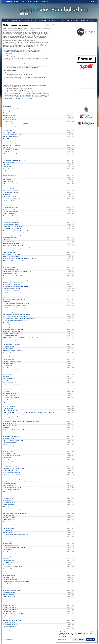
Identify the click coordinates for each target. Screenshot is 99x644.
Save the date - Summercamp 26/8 (11, 396)
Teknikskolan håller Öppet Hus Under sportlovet (14, 468)
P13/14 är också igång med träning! (11, 256)
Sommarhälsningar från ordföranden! (11, 141)
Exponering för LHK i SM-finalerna (11, 269)
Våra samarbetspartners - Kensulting (11, 158)
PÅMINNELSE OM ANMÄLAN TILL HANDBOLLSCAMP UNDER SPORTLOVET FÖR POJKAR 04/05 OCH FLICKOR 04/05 (28, 413)
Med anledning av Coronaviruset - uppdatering (13, 329)
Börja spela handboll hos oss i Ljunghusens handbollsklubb (16, 314)
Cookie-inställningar (7, 640)
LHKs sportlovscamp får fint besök (11, 411)
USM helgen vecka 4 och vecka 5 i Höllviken (13, 109)
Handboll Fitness (7, 458)
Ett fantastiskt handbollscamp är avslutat (12, 323)
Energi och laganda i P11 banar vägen (11, 216)
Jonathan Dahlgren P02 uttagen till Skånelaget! (13, 430)
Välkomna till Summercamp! (9, 575)
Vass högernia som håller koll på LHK (11, 145)
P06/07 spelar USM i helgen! (9, 252)
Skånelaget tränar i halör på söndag (11, 507)
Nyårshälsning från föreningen (10, 120)
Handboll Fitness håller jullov (9, 425)
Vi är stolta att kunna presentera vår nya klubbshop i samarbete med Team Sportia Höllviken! (23, 312)
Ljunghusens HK (7, 2)
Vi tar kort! (5, 381)
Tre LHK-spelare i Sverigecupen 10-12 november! (14, 160)
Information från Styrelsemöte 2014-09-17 (12, 618)
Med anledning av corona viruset (10, 336)
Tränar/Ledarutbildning (8, 408)
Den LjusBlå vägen (7, 147)
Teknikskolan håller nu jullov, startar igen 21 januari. (14, 479)
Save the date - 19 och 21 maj (10, 462)
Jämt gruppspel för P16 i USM (10, 383)
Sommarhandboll (7, 203)
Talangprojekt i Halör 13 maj (9, 588)
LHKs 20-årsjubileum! (8, 205)
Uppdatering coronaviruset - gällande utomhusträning (15, 293)
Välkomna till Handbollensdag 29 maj (11, 509)
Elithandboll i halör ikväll (8, 445)
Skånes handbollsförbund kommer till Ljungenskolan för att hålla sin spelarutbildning (22, 342)
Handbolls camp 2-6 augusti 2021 (11, 278)
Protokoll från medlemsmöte (9, 483)
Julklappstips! (6, 376)
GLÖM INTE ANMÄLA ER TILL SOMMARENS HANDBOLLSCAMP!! (17, 271)
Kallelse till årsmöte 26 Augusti (10, 393)
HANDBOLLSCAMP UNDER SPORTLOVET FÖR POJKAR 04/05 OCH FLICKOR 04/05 (21, 421)
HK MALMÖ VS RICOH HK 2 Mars (10, 466)
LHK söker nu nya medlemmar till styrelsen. (13, 361)
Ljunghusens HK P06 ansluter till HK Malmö (13, 227)
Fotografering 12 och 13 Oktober (10, 562)
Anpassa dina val (62, 639)
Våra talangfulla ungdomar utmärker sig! (12, 235)
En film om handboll (8, 374)
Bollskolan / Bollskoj (34, 2)
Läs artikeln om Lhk (7, 530)
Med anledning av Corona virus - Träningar (12, 331)
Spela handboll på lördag (9, 464)
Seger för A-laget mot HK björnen (11, 609)
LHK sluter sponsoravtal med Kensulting (12, 184)
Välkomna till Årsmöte (8, 325)
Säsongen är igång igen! (9, 346)
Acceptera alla (91, 640)
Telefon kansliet (7, 239)
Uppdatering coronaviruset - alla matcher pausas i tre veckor (16, 308)
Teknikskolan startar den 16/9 (10, 443)
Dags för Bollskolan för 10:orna (10, 573)
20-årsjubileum (6, 186)
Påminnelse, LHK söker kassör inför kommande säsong (15, 280)
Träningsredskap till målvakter (10, 419)
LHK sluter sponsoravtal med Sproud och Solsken (14, 154)
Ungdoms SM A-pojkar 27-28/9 (10, 616)
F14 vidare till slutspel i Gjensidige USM (12, 220)
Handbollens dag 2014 (8, 631)
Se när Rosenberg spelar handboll (11, 545)
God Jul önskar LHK (8, 122)
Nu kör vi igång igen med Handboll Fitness (12, 385)
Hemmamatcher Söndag (9, 524)
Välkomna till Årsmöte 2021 (9, 267)
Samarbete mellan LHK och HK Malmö (12, 370)
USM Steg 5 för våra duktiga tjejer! (11, 212)
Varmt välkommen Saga (8, 438)
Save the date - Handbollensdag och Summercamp (14, 513)
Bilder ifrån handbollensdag (9, 586)
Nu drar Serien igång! (8, 565)
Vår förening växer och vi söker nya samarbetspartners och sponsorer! (19, 319)
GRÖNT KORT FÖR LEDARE (9, 406)
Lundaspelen (6, 601)
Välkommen (6, 629)
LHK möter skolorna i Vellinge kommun (12, 126)
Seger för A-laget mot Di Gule (10, 607)
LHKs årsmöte (6, 164)
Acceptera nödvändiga (79, 640)
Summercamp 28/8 (7, 494)
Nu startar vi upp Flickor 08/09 (10, 554)
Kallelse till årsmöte (7, 584)
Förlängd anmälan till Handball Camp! (11, 192)
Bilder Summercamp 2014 (9, 622)
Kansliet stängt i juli (7, 171)
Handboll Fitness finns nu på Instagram (12, 344)
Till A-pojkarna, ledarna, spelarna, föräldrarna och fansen (16, 535)
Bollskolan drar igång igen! (9, 188)
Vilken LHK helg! (7, 404)
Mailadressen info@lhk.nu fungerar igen (12, 284)
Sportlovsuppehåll (7, 179)
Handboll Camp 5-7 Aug (8, 359)
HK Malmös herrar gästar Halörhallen (11, 128)
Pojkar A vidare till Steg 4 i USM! (10, 470)
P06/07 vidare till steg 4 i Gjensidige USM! (12, 229)
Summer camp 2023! (8, 173)
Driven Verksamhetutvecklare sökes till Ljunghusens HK (15, 231)
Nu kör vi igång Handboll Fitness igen (11, 473)
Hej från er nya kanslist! (8, 363)
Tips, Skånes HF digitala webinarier (11, 291)
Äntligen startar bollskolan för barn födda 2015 (14, 261)
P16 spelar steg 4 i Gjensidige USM (11, 222)
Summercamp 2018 (7, 387)
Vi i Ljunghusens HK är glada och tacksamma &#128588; (16, 124)
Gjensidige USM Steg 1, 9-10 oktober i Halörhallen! (14, 250)
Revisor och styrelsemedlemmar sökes (12, 355)
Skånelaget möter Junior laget (10, 492)
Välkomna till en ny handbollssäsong (11, 624)
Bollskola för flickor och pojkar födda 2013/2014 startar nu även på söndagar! (20, 338)
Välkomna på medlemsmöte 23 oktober (12, 488)
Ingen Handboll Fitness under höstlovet (12, 436)
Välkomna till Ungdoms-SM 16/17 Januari (12, 541)
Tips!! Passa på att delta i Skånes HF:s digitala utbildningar (16, 304)
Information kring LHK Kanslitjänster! (11, 244)
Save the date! (6, 372)
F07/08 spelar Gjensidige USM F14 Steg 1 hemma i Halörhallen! (17, 248)
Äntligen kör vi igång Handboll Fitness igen (13, 351)
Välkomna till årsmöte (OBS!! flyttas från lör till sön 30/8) (15, 321)
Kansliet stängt (6, 194)
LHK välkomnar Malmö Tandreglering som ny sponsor (15, 201)
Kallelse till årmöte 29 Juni (9, 503)
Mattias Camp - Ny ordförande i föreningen (13, 135)
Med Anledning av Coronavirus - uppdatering (13, 333)
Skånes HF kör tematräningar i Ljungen (12, 368)
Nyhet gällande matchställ (9, 214)
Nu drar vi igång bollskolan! (9, 132)
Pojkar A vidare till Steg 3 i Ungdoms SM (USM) (14, 614)
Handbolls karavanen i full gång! (10, 612)
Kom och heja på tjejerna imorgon (11, 552)
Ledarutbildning (7, 400)
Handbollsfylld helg (7, 550)
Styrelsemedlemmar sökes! (9, 505)
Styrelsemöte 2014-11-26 (9, 605)
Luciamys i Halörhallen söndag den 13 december (14, 547)
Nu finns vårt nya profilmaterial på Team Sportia (13, 417)
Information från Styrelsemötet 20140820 (12, 620)
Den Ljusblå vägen (7, 522)
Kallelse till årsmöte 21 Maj (9, 453)
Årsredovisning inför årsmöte (10, 111)
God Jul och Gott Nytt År (9, 295)
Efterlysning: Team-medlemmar (10, 571)
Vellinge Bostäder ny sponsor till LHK (11, 218)
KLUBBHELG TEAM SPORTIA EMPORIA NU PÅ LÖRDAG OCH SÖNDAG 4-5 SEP (20, 259)
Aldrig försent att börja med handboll (11, 162)
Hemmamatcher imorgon (9, 515)
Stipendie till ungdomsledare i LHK (11, 175)
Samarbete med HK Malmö (9, 447)
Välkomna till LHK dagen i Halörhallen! (12, 455)
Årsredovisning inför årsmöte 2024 (11, 137)
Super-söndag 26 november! (9, 156)
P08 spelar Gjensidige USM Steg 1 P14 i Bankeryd (14, 246)
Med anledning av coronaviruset (16, 25)
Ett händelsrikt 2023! (8, 152)
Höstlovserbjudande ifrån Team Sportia (12, 434)
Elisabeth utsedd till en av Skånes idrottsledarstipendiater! (16, 582)
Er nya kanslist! (6, 391)
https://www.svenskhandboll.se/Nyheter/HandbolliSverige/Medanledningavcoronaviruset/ (24, 48)
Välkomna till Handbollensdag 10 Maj (11, 590)
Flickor (16, 2)
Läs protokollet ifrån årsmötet (10, 627)
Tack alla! (5, 449)
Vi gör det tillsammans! (8, 402)
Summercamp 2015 (7, 569)
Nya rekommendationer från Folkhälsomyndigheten (14, 233)
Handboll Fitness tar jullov (9, 378)
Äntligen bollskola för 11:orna (10, 485)
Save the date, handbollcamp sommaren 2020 (13, 340)
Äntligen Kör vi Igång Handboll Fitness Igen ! (13, 440)
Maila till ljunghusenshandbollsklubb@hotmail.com (14, 299)
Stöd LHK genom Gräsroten (9, 539)
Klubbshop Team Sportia (9, 241)
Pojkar (23, 2)
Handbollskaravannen (8, 526)
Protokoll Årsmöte (7, 353)
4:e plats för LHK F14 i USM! (9, 209)
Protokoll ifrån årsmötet (8, 498)
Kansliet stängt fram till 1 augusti (10, 143)
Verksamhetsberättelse (8, 451)
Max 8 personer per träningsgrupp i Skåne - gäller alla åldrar (16, 286)
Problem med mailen (8, 130)
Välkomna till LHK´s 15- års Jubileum (11, 460)
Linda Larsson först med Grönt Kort (11, 398)
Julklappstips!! (6, 301)
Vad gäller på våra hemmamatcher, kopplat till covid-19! (15, 316)
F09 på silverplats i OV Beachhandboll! (12, 199)
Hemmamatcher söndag (9, 532)
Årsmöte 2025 (6, 113)
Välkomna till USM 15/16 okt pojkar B (11, 490)
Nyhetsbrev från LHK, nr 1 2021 (10, 274)
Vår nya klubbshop (7, 167)
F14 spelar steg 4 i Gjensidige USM (11, 224)
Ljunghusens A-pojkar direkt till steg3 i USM (13, 567)
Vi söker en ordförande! (8, 265)
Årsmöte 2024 (6, 139)
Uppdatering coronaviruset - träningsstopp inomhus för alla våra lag (18, 297)
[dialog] (77, 636)
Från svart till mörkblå (8, 117)
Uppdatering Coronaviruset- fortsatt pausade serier (14, 306)
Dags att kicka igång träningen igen (11, 169)
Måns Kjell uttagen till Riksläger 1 (10, 149)
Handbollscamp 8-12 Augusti (10, 197)
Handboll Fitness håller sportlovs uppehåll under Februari (16, 415)
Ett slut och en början (8, 366)
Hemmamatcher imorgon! (9, 560)
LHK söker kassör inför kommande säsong (13, 282)
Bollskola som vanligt (8, 182)
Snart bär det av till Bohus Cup (10, 511)
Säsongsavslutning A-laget (9, 592)
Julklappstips (6, 428)
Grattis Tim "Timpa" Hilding (9, 517)
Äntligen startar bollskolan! (9, 389)
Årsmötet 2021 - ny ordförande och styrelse (13, 254)
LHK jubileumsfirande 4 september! (11, 190)
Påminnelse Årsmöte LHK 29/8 (10, 263)
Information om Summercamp (10, 115)
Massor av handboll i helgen (9, 423)
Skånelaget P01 (7, 558)
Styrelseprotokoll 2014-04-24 (10, 633)
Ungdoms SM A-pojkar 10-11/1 (10, 603)
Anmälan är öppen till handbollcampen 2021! (13, 276)
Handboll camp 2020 (8, 327)
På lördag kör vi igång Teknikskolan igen (12, 475)
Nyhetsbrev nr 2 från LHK (9, 310)
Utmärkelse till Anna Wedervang (10, 580)
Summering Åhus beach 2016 (10, 496)
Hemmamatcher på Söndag (9, 556)
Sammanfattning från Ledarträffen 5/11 (12, 432)
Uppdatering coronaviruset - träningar (11, 289)
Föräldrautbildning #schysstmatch (11, 207)
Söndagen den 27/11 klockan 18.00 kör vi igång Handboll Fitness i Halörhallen (20, 481)
